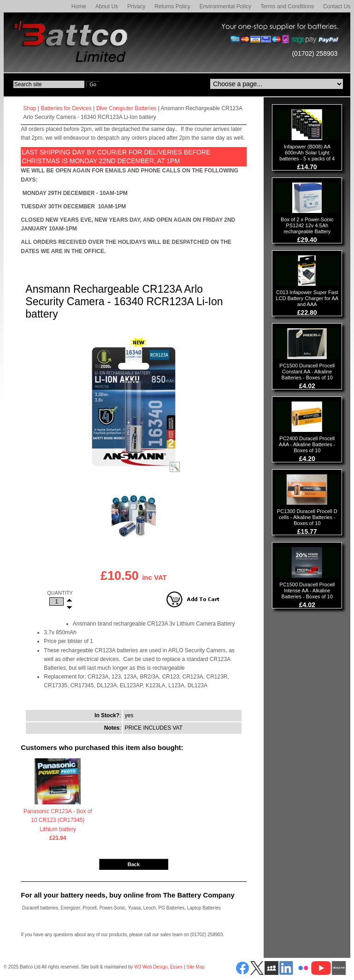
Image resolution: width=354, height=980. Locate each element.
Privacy (136, 6)
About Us (107, 6)
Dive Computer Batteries (127, 108)
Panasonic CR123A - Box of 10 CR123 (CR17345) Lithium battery (58, 821)
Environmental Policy (225, 6)
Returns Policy (172, 6)
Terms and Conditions (287, 6)
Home (79, 6)
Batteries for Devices (66, 108)
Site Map (195, 967)
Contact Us (337, 6)
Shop (29, 108)
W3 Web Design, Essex (158, 967)
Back (134, 864)
